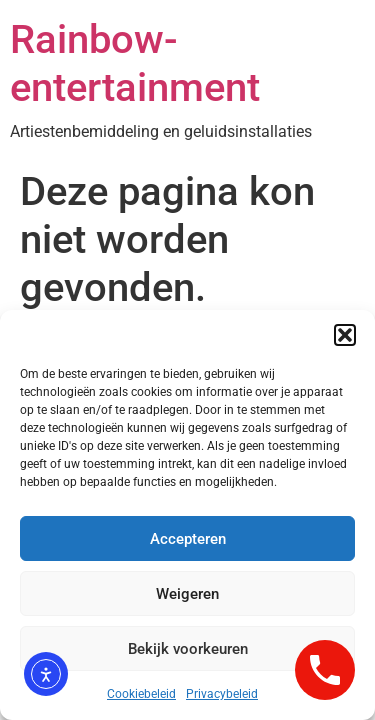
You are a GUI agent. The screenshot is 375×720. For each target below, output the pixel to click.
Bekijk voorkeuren (188, 649)
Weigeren (187, 594)
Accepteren (188, 539)
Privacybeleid (222, 694)
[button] (345, 335)
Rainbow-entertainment (135, 63)
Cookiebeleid (141, 694)
